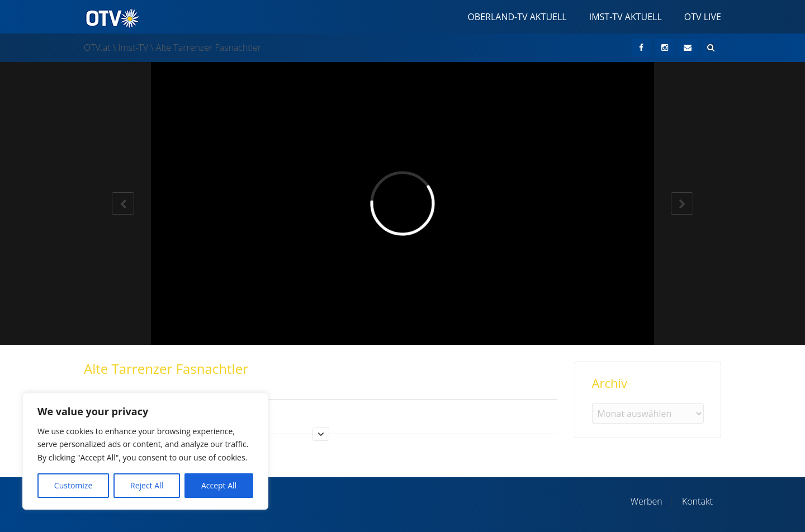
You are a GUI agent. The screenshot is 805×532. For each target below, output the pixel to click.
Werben (647, 501)
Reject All (147, 485)
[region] (145, 451)
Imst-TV (133, 47)
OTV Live (703, 17)
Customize (73, 485)
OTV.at (97, 47)
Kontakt (697, 501)
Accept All (219, 485)
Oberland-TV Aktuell (517, 17)
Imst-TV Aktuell (626, 17)
